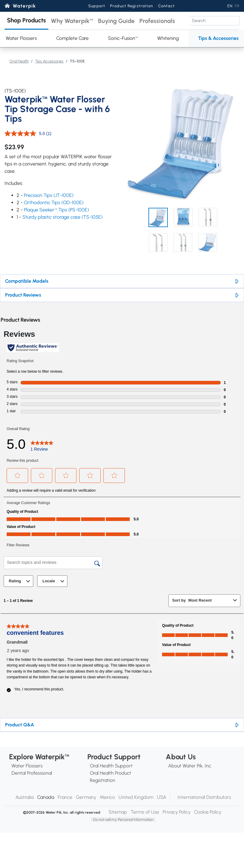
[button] (26, 21)
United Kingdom (136, 797)
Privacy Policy (177, 812)
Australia (24, 797)
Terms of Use (145, 812)
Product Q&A (20, 725)
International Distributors (204, 797)
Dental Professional (32, 773)
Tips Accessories (49, 61)
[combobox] (210, 600)
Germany (86, 797)
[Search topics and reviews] (53, 563)
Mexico (107, 797)
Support (97, 6)
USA (162, 797)
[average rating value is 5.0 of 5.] (25, 133)
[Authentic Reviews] (33, 348)
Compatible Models (27, 281)
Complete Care (72, 38)
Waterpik (24, 6)
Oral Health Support (111, 766)
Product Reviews (23, 295)
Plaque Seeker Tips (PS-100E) (56, 210)
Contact (167, 6)
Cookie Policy (208, 812)
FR (237, 6)
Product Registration (132, 6)
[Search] (215, 21)
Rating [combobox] (20, 581)
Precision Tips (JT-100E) (49, 195)
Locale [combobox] (54, 581)
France (65, 797)
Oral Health (19, 61)
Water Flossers (27, 766)
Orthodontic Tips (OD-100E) (54, 203)
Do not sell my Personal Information (123, 820)
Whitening (168, 38)
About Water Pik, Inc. (190, 766)
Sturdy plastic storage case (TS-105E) (62, 217)
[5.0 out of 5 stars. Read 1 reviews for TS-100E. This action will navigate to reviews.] (42, 444)
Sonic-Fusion (123, 38)
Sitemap (118, 812)
